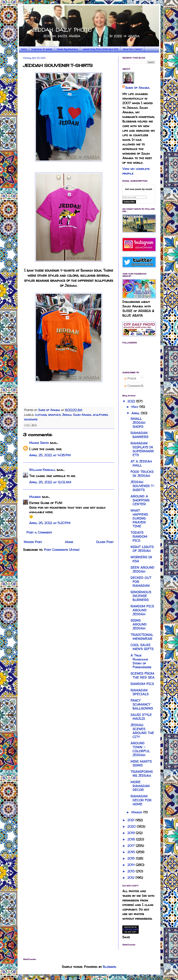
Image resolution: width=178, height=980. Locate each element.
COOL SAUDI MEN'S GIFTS (142, 647)
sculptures (100, 415)
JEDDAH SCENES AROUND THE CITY (142, 731)
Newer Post (33, 542)
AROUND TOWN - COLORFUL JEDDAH (140, 749)
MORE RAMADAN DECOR (140, 786)
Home (24, 50)
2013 (132, 871)
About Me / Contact (132, 50)
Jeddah (67, 415)
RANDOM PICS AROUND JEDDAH (142, 610)
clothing (41, 415)
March (137, 812)
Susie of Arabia (137, 88)
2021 (131, 820)
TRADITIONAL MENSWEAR (142, 637)
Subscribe (129, 202)
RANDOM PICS (142, 684)
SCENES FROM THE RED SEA (142, 675)
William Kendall (42, 470)
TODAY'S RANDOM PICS (139, 537)
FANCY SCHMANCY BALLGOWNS (142, 704)
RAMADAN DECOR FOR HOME (141, 800)
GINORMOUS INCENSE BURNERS (141, 596)
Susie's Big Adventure (67, 50)
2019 (132, 833)
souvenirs (31, 419)
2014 (132, 865)
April (136, 413)
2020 (132, 827)
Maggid (35, 497)
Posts (130, 378)
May (135, 407)
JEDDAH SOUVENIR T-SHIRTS (143, 486)
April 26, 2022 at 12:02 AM (50, 482)
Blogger (109, 967)
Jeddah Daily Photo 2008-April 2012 (100, 50)
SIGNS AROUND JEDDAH (139, 624)
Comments (134, 386)
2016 (132, 852)
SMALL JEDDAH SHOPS (138, 423)
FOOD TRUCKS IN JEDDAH (142, 474)
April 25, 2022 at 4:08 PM (50, 455)
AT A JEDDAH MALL (141, 463)
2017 (132, 846)
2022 (132, 401)
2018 (132, 839)
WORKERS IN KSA (141, 559)
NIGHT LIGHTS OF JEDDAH (142, 549)
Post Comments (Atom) (62, 550)
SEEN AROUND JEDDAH (142, 570)
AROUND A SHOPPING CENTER (140, 500)
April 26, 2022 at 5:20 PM (50, 523)
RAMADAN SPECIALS (140, 692)
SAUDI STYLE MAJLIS (141, 717)
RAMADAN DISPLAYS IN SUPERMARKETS (142, 449)
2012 (131, 878)
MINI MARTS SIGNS (141, 763)
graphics (54, 415)
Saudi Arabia (82, 415)
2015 (132, 858)
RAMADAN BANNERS (139, 435)
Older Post (105, 542)
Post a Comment (39, 532)
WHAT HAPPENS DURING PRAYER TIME (139, 518)
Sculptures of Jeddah (42, 50)
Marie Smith (39, 443)
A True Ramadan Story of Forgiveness (141, 661)
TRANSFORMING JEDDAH (142, 774)
